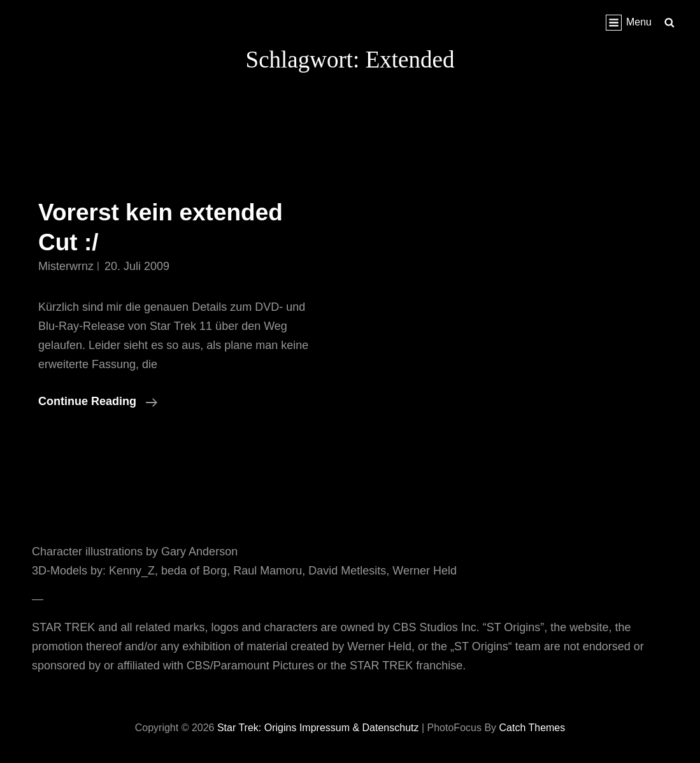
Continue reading (98, 401)
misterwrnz (66, 266)
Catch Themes (532, 728)
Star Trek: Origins (257, 728)
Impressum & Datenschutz (359, 728)
